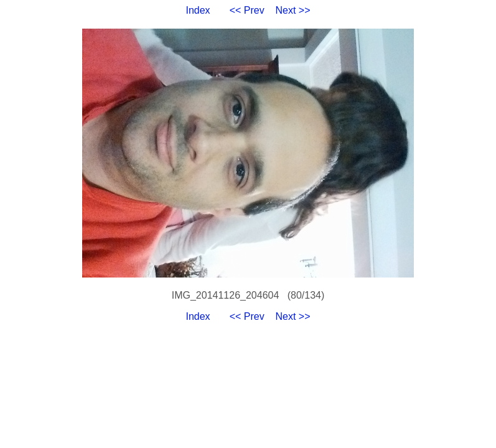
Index (198, 10)
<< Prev (247, 10)
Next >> (293, 10)
